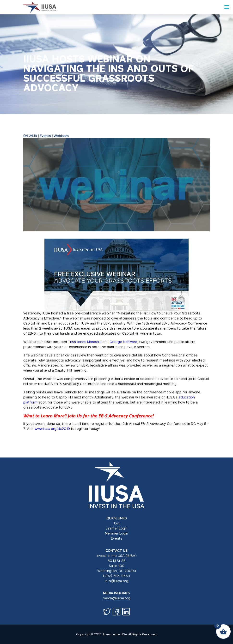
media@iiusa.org (116, 598)
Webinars (61, 136)
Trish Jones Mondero (85, 342)
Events (45, 136)
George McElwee (123, 342)
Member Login (116, 533)
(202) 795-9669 (116, 576)
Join (117, 523)
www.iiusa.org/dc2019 (52, 429)
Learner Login (117, 528)
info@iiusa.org (116, 581)
